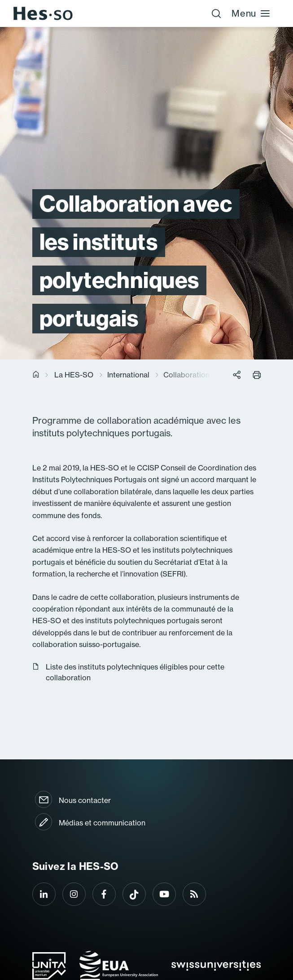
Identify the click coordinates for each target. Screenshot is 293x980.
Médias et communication (102, 823)
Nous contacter (85, 800)
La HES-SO (74, 375)
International (128, 375)
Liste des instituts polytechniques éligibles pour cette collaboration (128, 672)
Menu (251, 13)
